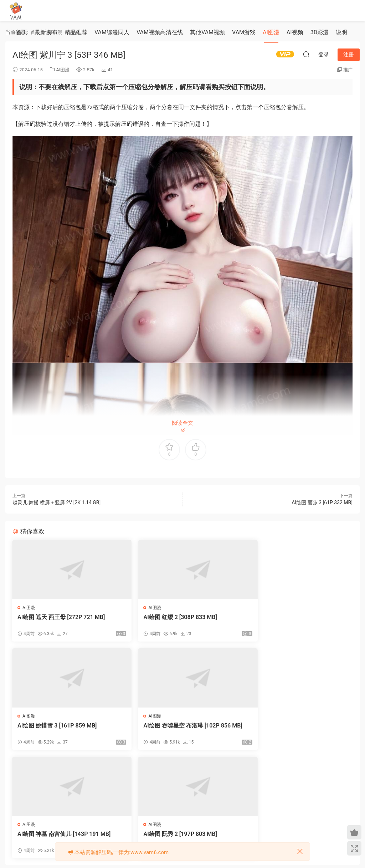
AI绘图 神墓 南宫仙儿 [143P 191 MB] (180, 726)
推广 (348, 70)
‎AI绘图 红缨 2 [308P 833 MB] (170, 617)
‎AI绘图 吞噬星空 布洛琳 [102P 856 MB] (65, 729)
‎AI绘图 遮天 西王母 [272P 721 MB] (61, 617)
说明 (341, 32)
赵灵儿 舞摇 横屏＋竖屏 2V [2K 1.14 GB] (56, 502)
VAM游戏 (244, 32)
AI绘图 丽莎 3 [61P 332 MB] (322, 502)
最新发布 (46, 32)
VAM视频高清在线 (160, 32)
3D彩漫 (320, 32)
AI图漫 (271, 32)
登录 (189, 793)
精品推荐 (76, 32)
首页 (22, 32)
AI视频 (295, 32)
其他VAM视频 (207, 32)
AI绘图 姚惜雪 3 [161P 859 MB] (289, 617)
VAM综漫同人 (112, 32)
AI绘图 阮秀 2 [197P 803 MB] (286, 726)
